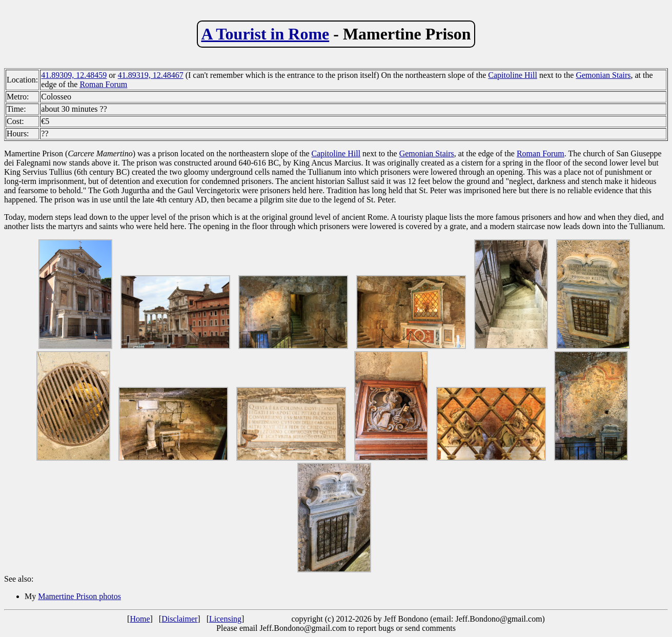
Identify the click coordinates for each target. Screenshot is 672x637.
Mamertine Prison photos (79, 596)
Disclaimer (179, 619)
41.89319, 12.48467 (151, 75)
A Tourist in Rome (265, 34)
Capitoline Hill (513, 75)
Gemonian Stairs (603, 75)
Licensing (225, 619)
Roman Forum (103, 84)
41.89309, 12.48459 (74, 75)
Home (140, 619)
